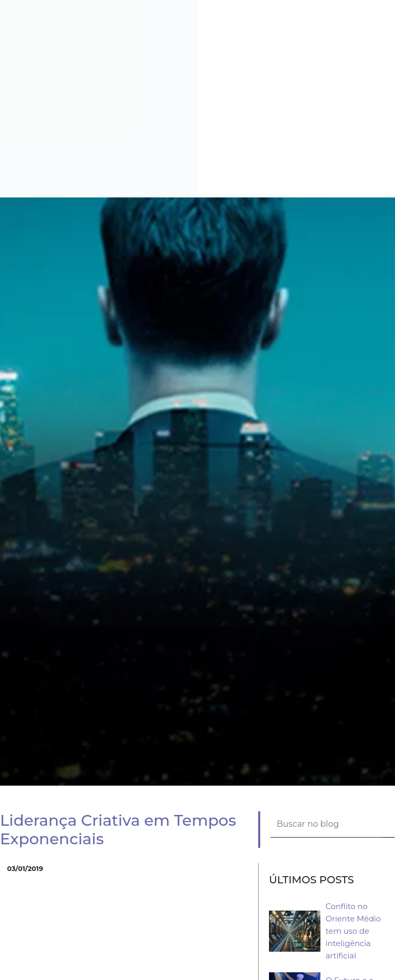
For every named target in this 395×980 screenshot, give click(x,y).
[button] (391, 4)
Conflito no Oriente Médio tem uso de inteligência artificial (353, 931)
